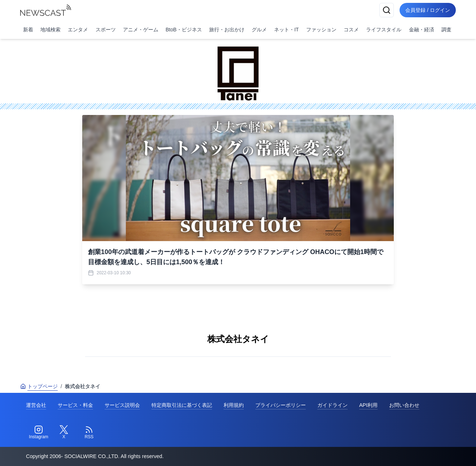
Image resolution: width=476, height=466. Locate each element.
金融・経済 (422, 30)
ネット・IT (286, 30)
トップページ (39, 386)
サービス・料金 (75, 405)
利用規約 (234, 405)
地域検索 (50, 30)
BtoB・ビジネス (184, 30)
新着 (28, 30)
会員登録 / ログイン (428, 10)
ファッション (321, 30)
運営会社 (36, 405)
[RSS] (89, 432)
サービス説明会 (122, 405)
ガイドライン (332, 405)
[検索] (387, 10)
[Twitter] (64, 432)
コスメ (351, 30)
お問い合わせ (404, 405)
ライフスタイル (384, 30)
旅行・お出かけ (227, 30)
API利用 (368, 405)
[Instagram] (39, 432)
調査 (446, 30)
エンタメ (78, 30)
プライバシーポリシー (281, 405)
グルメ (259, 30)
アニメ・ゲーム (141, 30)
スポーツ (106, 30)
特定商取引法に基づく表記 (182, 405)
